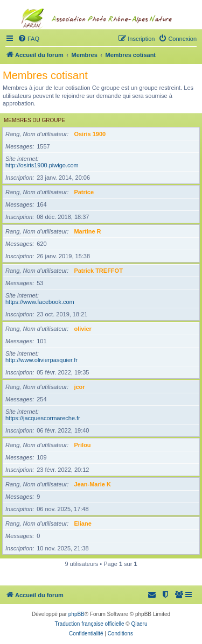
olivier (82, 329)
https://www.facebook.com (40, 302)
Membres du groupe (34, 120)
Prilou (82, 445)
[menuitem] (179, 595)
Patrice (84, 192)
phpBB (76, 614)
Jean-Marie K (92, 484)
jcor (79, 387)
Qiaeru (139, 624)
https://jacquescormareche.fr (43, 418)
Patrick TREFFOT (98, 271)
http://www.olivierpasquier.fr (41, 360)
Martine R (87, 231)
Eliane (82, 523)
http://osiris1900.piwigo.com (42, 165)
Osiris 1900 (90, 134)
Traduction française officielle (90, 624)
